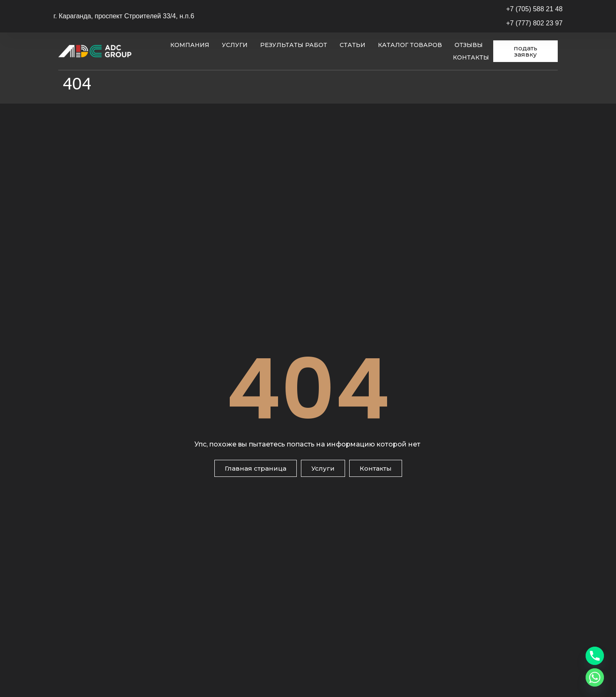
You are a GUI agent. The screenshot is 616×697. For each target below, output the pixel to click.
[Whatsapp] (595, 677)
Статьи (353, 45)
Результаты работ (294, 45)
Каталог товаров (410, 45)
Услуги (235, 45)
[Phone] (595, 656)
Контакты (471, 57)
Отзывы (469, 45)
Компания (190, 45)
